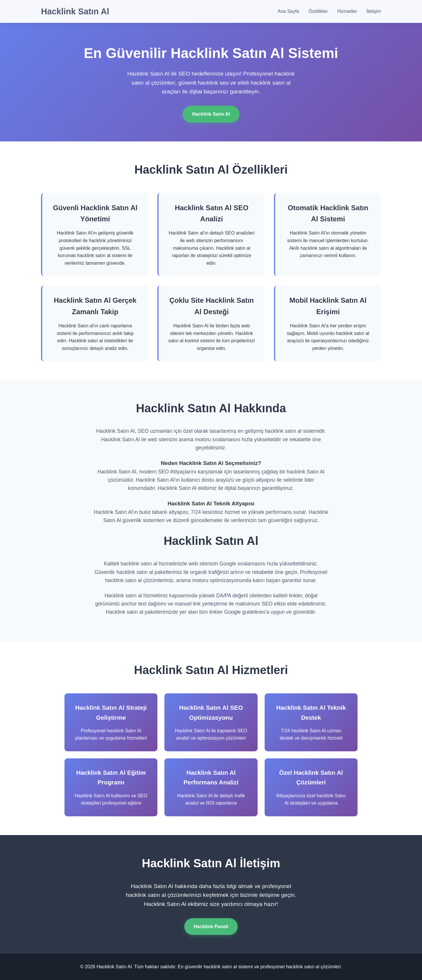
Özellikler (318, 11)
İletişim (374, 11)
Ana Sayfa (288, 11)
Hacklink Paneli (211, 927)
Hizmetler (347, 11)
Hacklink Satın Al (75, 11)
